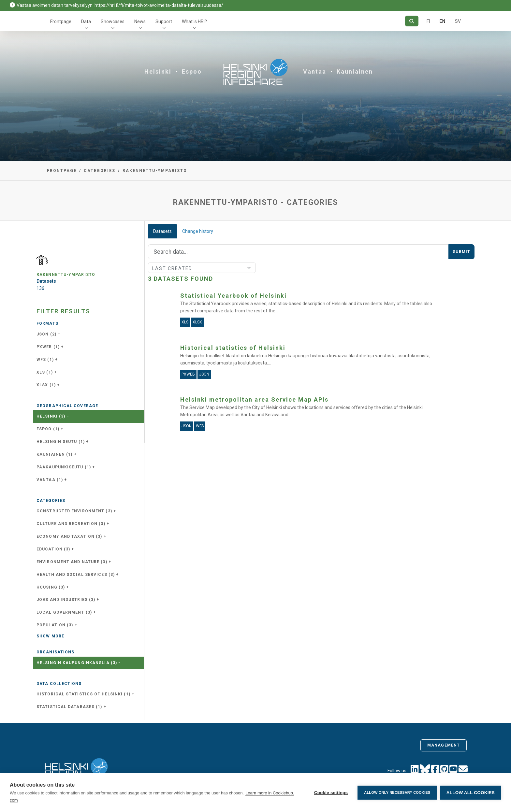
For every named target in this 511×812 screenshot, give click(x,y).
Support (164, 21)
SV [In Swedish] (458, 21)
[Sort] (202, 268)
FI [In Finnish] (428, 21)
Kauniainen (355, 71)
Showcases (113, 21)
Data (86, 21)
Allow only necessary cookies (397, 792)
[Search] (412, 21)
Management (444, 745)
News (140, 21)
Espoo (192, 71)
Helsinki (158, 71)
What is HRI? (194, 21)
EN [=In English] (442, 21)
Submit (461, 252)
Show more (50, 636)
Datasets (162, 231)
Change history (198, 231)
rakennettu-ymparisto (155, 171)
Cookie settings (331, 793)
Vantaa (315, 71)
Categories (100, 171)
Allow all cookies (471, 793)
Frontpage (61, 21)
